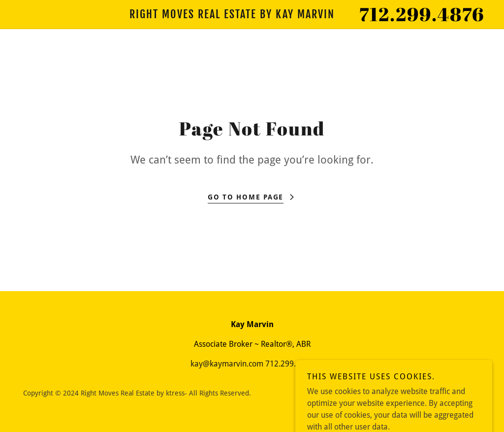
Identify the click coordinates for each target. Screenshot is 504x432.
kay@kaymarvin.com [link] (227, 364)
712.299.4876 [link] (422, 14)
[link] (232, 16)
